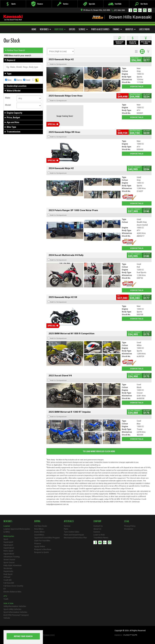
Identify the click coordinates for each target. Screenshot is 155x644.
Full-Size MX (9, 583)
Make (8, 98)
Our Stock (60, 29)
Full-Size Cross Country (13, 586)
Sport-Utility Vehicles (12, 609)
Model (8, 105)
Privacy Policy (130, 526)
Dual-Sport (8, 574)
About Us (130, 29)
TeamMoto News (101, 538)
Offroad (7, 577)
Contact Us (98, 526)
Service (83, 29)
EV (5, 589)
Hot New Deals (41, 526)
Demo (18, 80)
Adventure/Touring (12, 557)
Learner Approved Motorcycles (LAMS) (17, 530)
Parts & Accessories (100, 29)
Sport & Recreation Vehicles (15, 612)
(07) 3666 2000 (119, 10)
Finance (117, 29)
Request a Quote (42, 552)
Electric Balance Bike (12, 592)
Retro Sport (8, 551)
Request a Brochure (43, 549)
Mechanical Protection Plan (75, 538)
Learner (7, 526)
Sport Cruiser (9, 562)
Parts (66, 529)
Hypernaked (9, 554)
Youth (6, 599)
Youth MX (8, 580)
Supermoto (8, 571)
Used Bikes (39, 535)
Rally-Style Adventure (12, 565)
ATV (5, 596)
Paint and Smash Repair (74, 535)
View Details (137, 86)
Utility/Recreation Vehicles (15, 606)
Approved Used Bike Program (47, 538)
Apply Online (40, 546)
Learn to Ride (99, 535)
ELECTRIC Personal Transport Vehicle (16, 616)
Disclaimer (129, 529)
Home (34, 29)
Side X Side (8, 603)
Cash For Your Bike (42, 541)
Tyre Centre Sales (72, 532)
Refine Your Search (15, 50)
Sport (6, 539)
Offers (72, 29)
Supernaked (9, 548)
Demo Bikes (39, 532)
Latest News (144, 29)
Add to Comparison (58, 64)
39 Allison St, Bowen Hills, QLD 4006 (95, 10)
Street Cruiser (9, 560)
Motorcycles (9, 536)
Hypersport (8, 545)
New (8, 80)
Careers (97, 532)
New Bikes (45, 29)
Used (27, 80)
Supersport (8, 542)
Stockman (8, 568)
